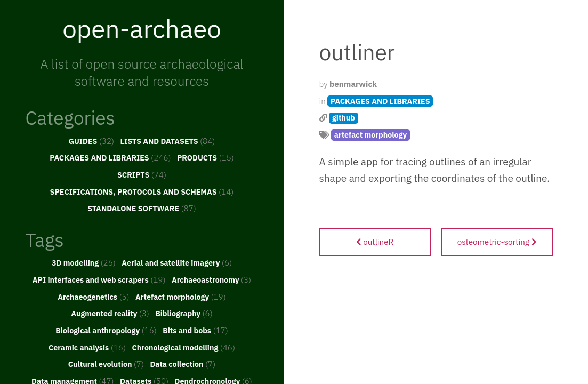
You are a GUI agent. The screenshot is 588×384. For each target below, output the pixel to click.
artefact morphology (370, 135)
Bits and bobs (195, 330)
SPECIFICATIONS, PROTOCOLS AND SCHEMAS (142, 191)
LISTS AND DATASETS (168, 141)
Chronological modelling (183, 347)
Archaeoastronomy (211, 279)
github (344, 118)
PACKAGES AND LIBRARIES (110, 157)
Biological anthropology (106, 330)
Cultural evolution (106, 364)
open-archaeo (142, 28)
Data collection (183, 364)
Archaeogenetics (93, 297)
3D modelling (84, 262)
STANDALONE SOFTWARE (142, 208)
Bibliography (184, 313)
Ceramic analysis (87, 347)
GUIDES (92, 141)
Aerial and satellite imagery (177, 262)
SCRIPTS (142, 174)
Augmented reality (110, 313)
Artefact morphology (181, 297)
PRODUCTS (206, 157)
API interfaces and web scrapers (99, 279)
